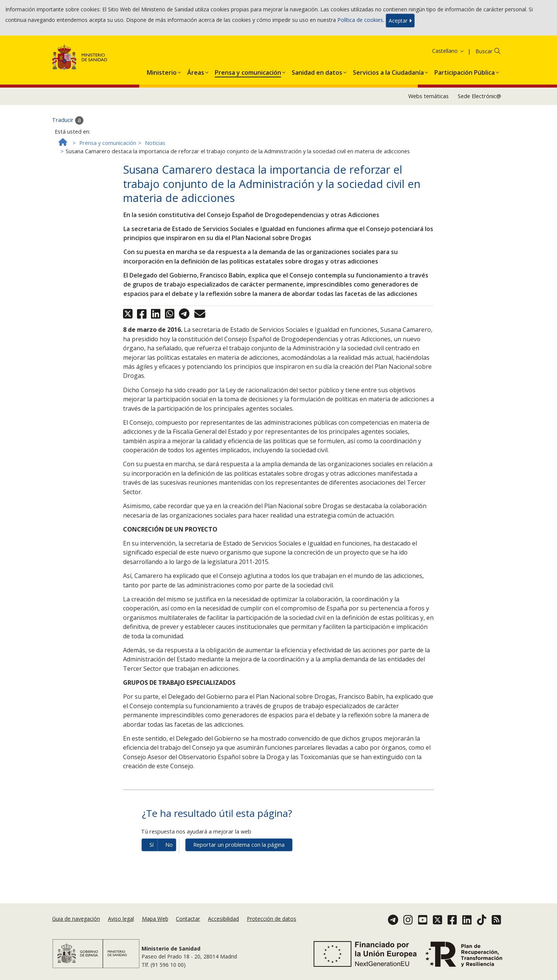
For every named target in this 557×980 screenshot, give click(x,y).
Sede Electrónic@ (479, 96)
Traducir (68, 120)
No (169, 845)
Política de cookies (360, 20)
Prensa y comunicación (108, 143)
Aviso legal (121, 919)
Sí (152, 845)
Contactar (188, 919)
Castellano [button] (448, 51)
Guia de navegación (76, 919)
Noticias (155, 143)
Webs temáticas (429, 96)
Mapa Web (155, 919)
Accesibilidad (223, 919)
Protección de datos (272, 919)
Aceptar (400, 21)
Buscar (484, 51)
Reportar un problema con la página (239, 845)
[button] (162, 71)
